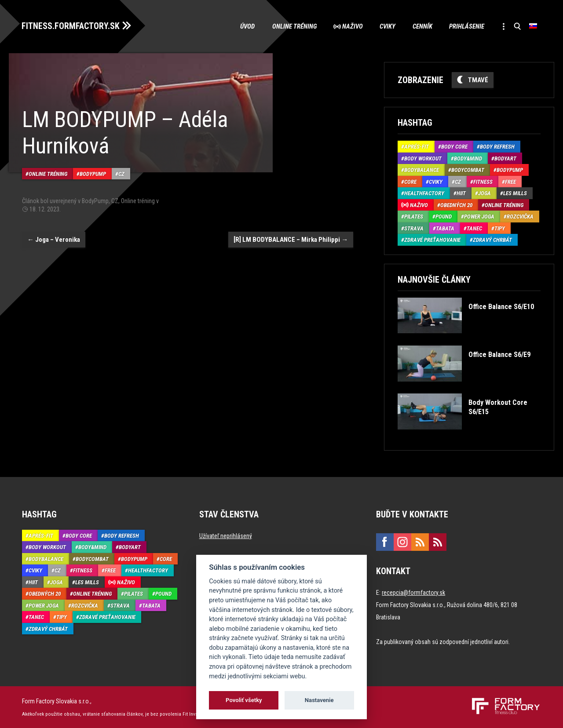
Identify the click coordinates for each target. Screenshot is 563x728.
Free (510, 181)
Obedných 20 (456, 205)
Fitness (483, 181)
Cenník (420, 26)
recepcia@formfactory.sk (413, 592)
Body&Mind (468, 158)
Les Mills (515, 193)
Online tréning (290, 26)
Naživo (349, 26)
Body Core (454, 147)
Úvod (243, 26)
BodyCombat (468, 170)
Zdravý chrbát (492, 240)
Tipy (500, 228)
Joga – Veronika (54, 239)
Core (410, 181)
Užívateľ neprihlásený (226, 535)
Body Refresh (497, 147)
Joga (484, 193)
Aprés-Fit (417, 147)
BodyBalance (422, 170)
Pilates (414, 217)
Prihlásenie (465, 26)
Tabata (445, 228)
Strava (414, 228)
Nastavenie (319, 700)
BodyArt (505, 158)
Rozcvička (520, 217)
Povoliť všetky (244, 700)
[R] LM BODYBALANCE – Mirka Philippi (291, 239)
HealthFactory (424, 193)
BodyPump (93, 173)
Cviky (385, 26)
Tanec (474, 228)
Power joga (479, 217)
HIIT (461, 193)
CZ (121, 173)
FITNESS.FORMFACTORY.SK (71, 25)
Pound (444, 217)
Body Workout (423, 158)
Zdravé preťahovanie (432, 240)
